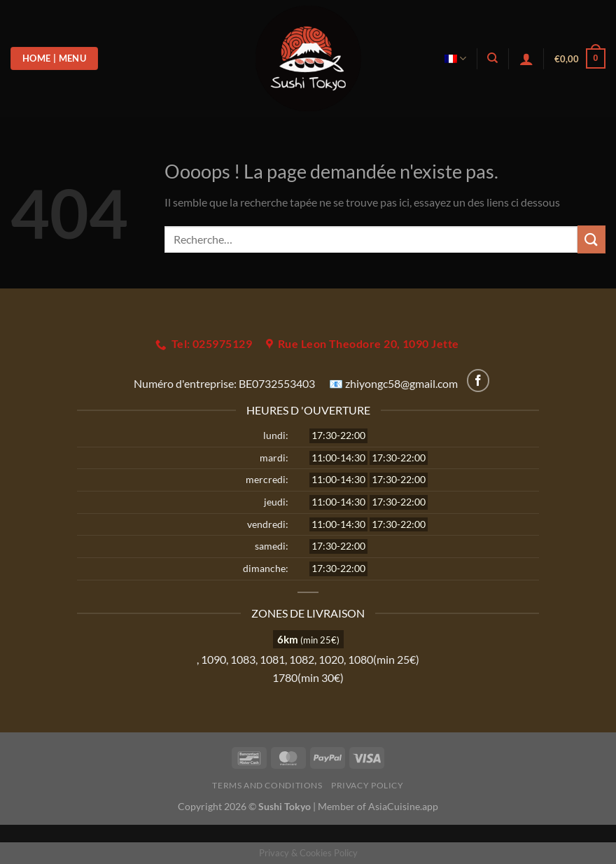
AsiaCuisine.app (403, 806)
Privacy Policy (367, 785)
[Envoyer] (591, 239)
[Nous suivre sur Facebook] (478, 381)
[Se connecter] (526, 59)
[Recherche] (492, 58)
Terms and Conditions (267, 785)
